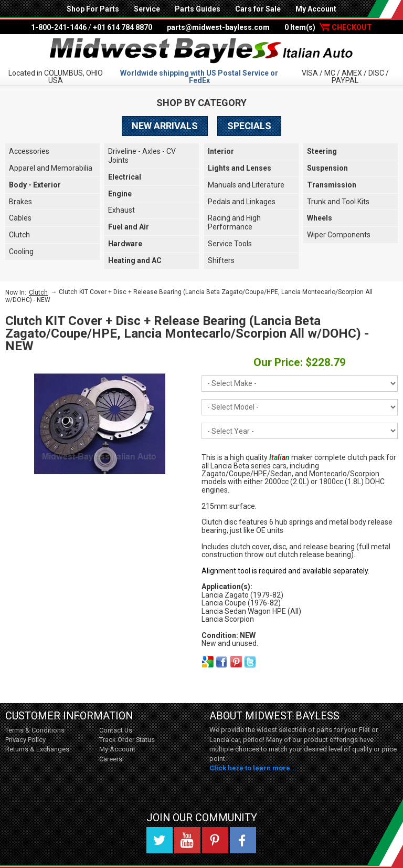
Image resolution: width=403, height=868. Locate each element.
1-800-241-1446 (59, 27)
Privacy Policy (25, 740)
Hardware (125, 244)
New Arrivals (165, 126)
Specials (249, 126)
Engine (120, 194)
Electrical (125, 177)
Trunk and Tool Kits (338, 202)
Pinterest (215, 840)
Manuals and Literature (246, 185)
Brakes (20, 202)
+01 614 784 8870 (123, 27)
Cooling (21, 252)
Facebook (243, 840)
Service (147, 9)
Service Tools (230, 244)
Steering (322, 151)
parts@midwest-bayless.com (218, 27)
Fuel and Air (129, 227)
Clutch (19, 235)
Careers (111, 759)
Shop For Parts (93, 9)
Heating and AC (135, 260)
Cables (20, 218)
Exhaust (121, 210)
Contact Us (116, 730)
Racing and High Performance (234, 222)
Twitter (160, 840)
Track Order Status (127, 740)
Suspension (327, 168)
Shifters (221, 260)
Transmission (332, 185)
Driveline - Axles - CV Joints (142, 156)
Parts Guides (198, 9)
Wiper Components (339, 235)
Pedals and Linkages (242, 202)
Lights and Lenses (240, 168)
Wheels (320, 218)
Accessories (29, 151)
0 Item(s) (328, 27)
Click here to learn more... (253, 768)
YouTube (187, 840)
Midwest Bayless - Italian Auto (201, 51)
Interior (221, 151)
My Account (316, 9)
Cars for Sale (258, 9)
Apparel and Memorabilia (51, 168)
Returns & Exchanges (37, 749)
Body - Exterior (35, 185)
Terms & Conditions (35, 730)
